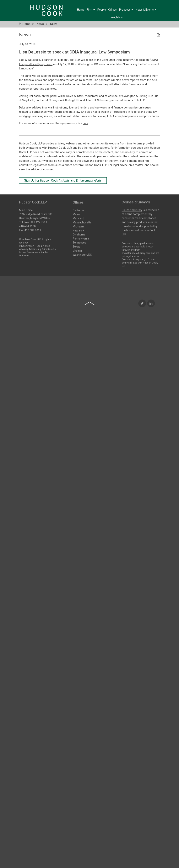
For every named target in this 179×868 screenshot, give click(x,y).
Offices (112, 10)
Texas (76, 246)
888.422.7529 (39, 221)
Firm (91, 10)
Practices (126, 10)
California (79, 210)
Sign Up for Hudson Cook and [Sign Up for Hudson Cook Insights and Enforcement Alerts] (63, 181)
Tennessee (79, 242)
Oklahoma (79, 234)
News (40, 24)
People (102, 10)
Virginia (77, 250)
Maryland (78, 218)
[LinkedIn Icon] (151, 380)
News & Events (146, 10)
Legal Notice (43, 245)
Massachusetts (82, 222)
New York (79, 230)
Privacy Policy (26, 245)
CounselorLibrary (132, 209)
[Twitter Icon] (142, 380)
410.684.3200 (27, 225)
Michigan (78, 226)
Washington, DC (82, 254)
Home (81, 10)
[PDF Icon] (158, 35)
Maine (76, 214)
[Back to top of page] (89, 380)
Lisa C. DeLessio (30, 60)
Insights (117, 17)
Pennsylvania (81, 238)
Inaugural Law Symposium (36, 64)
